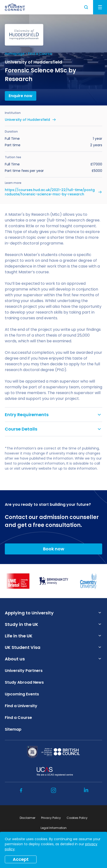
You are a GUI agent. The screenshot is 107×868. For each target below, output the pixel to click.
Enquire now (21, 96)
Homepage (15, 54)
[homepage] (15, 7)
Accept (21, 859)
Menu (100, 7)
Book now (54, 549)
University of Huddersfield (27, 120)
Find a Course (40, 54)
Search (86, 7)
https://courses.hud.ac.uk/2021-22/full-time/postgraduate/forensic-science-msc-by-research (50, 192)
